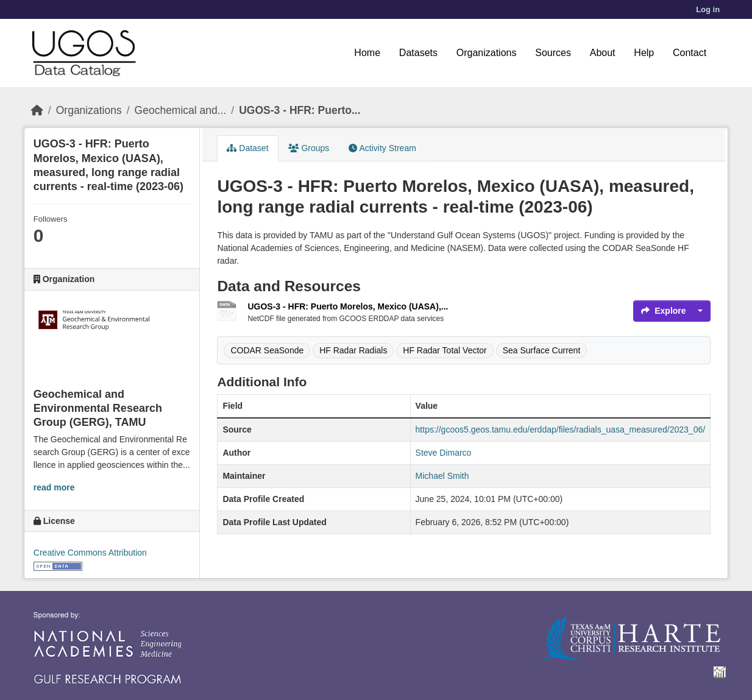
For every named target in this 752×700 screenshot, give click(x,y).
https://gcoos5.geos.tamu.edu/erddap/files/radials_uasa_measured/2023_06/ (561, 430)
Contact (690, 53)
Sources (553, 53)
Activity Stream (382, 148)
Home (367, 53)
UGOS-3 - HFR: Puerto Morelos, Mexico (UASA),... (348, 306)
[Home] (37, 110)
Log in (708, 9)
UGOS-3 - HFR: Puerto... (300, 110)
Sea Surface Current (542, 350)
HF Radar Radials (353, 350)
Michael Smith (442, 476)
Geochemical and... (181, 110)
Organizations (487, 53)
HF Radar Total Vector (445, 350)
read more (54, 487)
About (603, 53)
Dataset (247, 148)
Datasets (418, 53)
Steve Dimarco (444, 453)
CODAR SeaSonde (267, 350)
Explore (663, 311)
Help (644, 53)
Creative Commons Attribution (90, 553)
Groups (309, 148)
